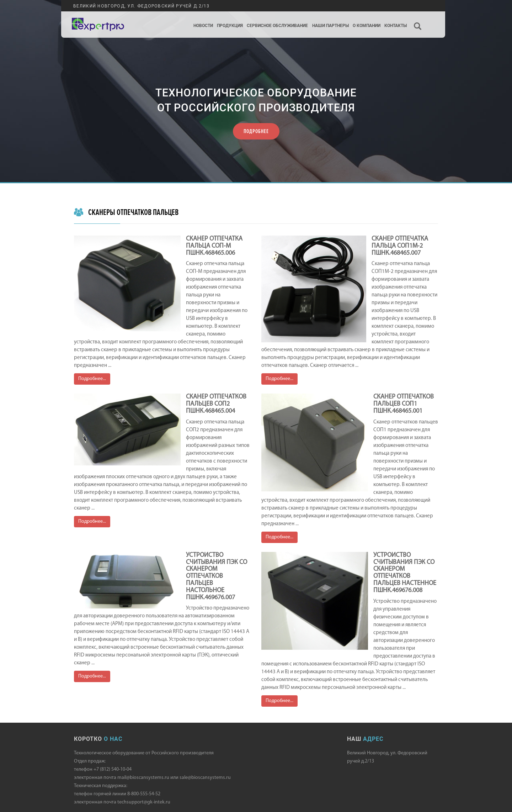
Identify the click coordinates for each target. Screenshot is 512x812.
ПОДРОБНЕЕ (256, 131)
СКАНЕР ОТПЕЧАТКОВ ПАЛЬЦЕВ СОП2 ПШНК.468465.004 (216, 404)
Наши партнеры (330, 26)
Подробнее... (92, 379)
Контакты (396, 26)
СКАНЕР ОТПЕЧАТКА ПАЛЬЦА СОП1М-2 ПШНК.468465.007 (400, 246)
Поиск (418, 20)
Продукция (230, 26)
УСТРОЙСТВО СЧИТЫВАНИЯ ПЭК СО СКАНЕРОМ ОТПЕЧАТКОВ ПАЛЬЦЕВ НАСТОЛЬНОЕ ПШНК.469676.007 (217, 576)
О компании (367, 26)
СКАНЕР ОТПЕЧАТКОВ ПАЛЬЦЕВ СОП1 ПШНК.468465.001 (404, 404)
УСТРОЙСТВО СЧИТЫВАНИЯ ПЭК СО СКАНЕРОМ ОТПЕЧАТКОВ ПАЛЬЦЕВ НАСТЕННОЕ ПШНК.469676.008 (405, 573)
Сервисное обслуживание (277, 26)
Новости (203, 26)
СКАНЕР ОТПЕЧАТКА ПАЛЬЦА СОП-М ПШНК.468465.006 (214, 246)
